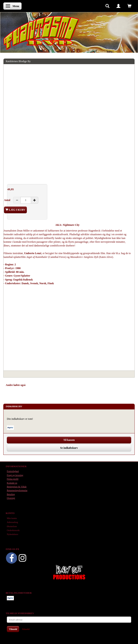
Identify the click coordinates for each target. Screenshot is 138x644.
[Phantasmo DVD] (41, 33)
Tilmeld (13, 629)
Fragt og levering (15, 475)
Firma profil (13, 479)
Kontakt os (12, 483)
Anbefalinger (37, 385)
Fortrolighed (13, 471)
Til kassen (69, 440)
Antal (7, 200)
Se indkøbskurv (69, 448)
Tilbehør (53, 385)
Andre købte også (16, 385)
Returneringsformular (17, 490)
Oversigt (11, 498)
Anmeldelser (68, 385)
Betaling (11, 494)
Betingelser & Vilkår (17, 487)
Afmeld (26, 629)
